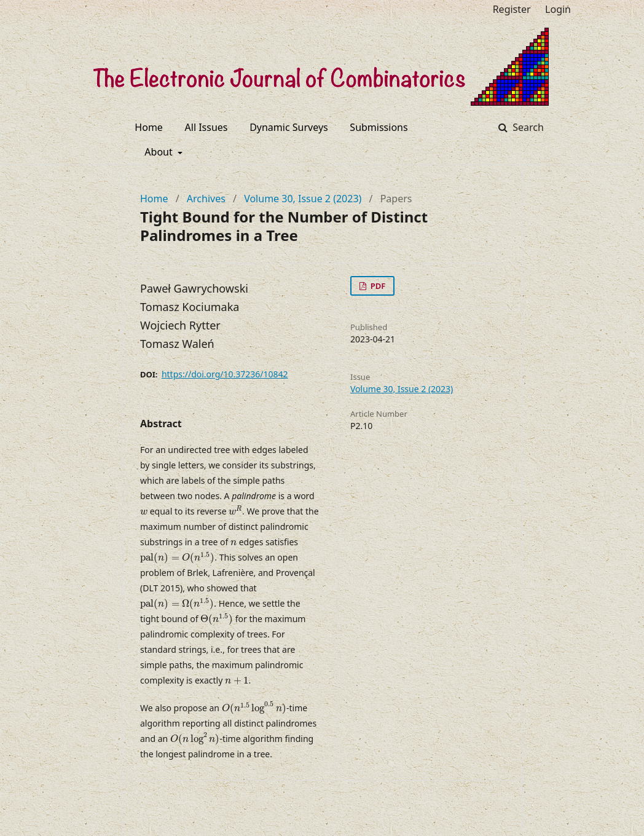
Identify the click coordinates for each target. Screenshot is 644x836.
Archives (206, 199)
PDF (377, 286)
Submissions (379, 127)
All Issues (206, 127)
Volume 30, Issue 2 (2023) (303, 199)
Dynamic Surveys (289, 127)
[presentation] (144, 512)
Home (149, 127)
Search (527, 127)
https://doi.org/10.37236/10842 (225, 374)
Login (558, 9)
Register (512, 9)
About (160, 152)
